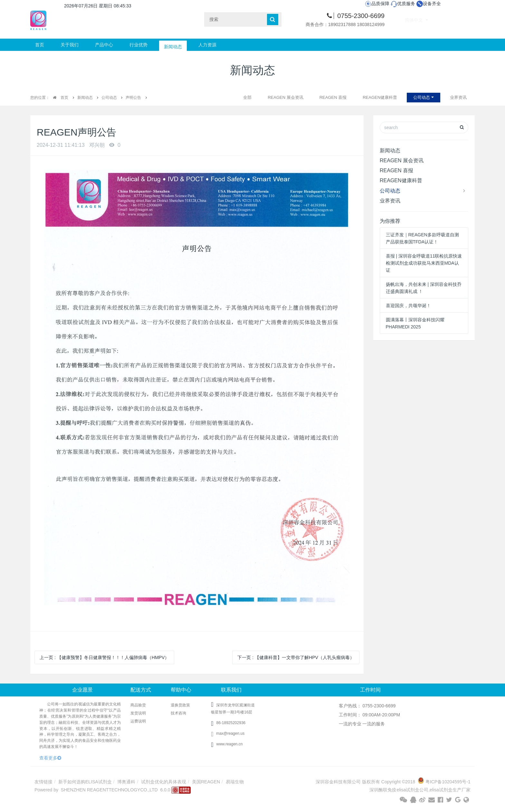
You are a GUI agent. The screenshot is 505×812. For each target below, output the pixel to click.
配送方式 (141, 690)
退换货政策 (180, 705)
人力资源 (207, 45)
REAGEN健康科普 (380, 97)
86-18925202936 (231, 723)
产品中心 (104, 45)
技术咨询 (178, 713)
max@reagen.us (228, 733)
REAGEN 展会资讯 (286, 97)
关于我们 (70, 45)
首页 (40, 45)
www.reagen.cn (229, 744)
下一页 (296, 657)
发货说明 (138, 713)
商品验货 (138, 705)
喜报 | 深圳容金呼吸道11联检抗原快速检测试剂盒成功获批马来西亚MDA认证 (424, 263)
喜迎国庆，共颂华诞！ (408, 306)
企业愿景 (82, 690)
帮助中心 (181, 690)
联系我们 (231, 690)
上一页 (104, 657)
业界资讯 (458, 97)
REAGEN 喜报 (333, 97)
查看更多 (50, 758)
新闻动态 (173, 45)
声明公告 (133, 98)
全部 (247, 97)
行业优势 (138, 45)
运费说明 (138, 721)
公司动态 (109, 98)
